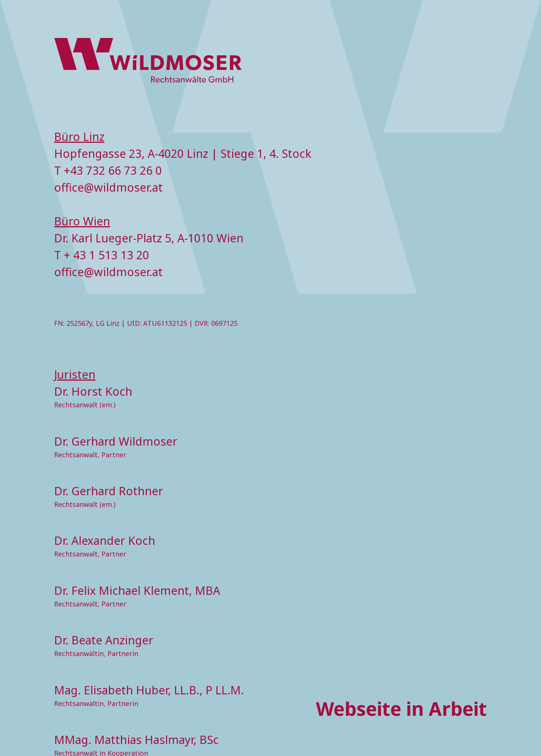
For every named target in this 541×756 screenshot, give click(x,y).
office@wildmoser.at (108, 187)
